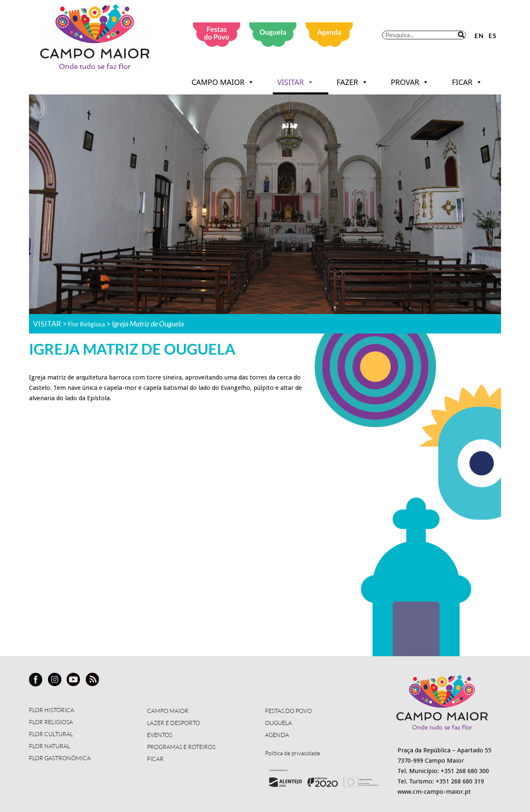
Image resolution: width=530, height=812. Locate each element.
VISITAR (295, 82)
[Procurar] (461, 35)
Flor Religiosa (90, 324)
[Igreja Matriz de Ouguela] (166, 481)
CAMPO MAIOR (223, 82)
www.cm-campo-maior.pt (434, 792)
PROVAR (410, 82)
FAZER (352, 82)
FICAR (467, 82)
